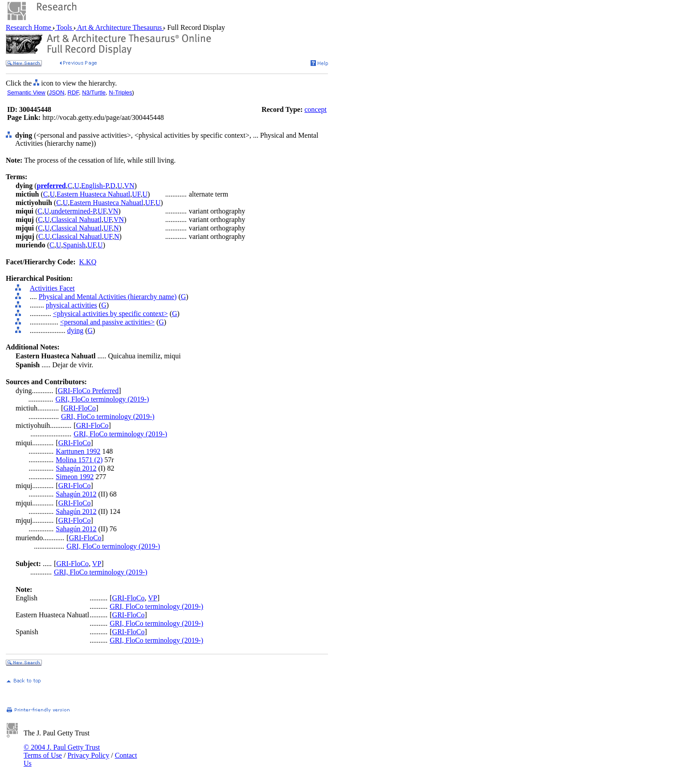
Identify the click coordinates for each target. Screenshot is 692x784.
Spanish (74, 245)
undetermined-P (74, 211)
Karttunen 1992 (78, 451)
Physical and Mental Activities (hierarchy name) (108, 297)
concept (315, 109)
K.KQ (88, 262)
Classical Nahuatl (76, 220)
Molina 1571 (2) (79, 460)
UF (136, 194)
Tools (64, 27)
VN (129, 186)
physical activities (72, 305)
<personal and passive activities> (107, 322)
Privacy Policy (88, 755)
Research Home (29, 27)
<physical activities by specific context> (111, 314)
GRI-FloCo (80, 408)
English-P (95, 186)
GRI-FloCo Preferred (88, 391)
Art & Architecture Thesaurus (120, 27)
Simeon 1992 (75, 477)
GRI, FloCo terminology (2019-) (102, 399)
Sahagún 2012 (76, 468)
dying (75, 330)
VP (97, 564)
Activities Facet (52, 288)
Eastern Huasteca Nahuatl (93, 194)
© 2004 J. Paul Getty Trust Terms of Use (62, 751)
